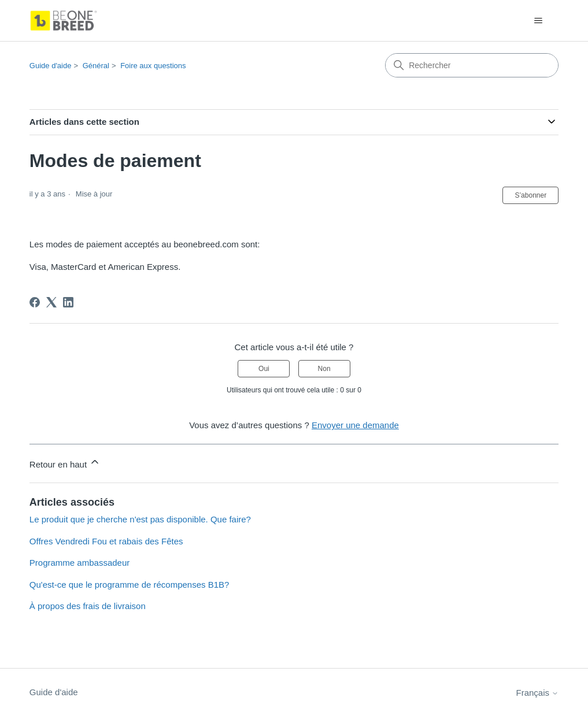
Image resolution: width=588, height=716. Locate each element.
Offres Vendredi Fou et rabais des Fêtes (106, 541)
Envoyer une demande (355, 425)
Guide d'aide (51, 66)
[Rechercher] (472, 65)
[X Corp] (51, 302)
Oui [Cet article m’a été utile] (264, 369)
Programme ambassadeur (79, 563)
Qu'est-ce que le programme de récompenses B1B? (130, 585)
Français (537, 693)
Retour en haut (65, 463)
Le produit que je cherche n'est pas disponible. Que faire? (140, 519)
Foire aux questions (153, 66)
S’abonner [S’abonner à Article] (530, 195)
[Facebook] (35, 302)
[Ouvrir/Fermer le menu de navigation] (538, 21)
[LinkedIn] (68, 302)
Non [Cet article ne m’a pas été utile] (324, 369)
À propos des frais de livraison (88, 606)
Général (96, 66)
